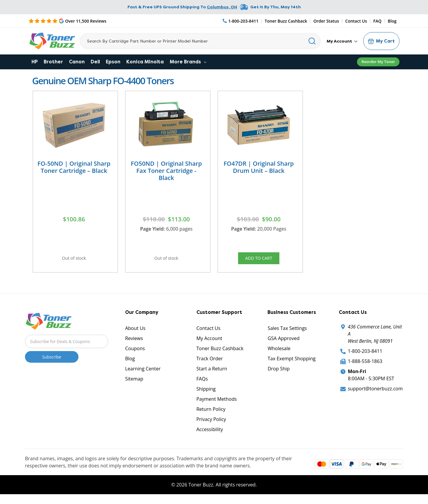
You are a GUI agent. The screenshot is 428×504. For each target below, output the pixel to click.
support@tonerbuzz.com (375, 393)
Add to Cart (259, 260)
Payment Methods (217, 404)
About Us (135, 333)
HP (35, 62)
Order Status (326, 21)
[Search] (200, 41)
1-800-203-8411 (365, 356)
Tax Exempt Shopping (291, 363)
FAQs (202, 384)
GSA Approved (283, 343)
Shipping (206, 394)
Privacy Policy (211, 424)
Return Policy (211, 414)
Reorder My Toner (378, 62)
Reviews (134, 343)
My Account (342, 41)
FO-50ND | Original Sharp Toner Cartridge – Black (74, 167)
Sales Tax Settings (287, 333)
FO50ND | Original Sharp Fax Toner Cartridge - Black (166, 171)
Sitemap (134, 384)
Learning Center (143, 373)
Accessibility (210, 434)
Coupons (135, 353)
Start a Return (212, 373)
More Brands (188, 62)
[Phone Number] (241, 21)
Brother (53, 62)
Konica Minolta (145, 62)
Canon (77, 62)
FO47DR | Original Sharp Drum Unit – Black (259, 167)
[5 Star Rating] (67, 21)
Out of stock (74, 260)
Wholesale (279, 353)
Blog (392, 21)
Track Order (210, 363)
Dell (95, 62)
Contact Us (356, 21)
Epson (113, 62)
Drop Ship (278, 373)
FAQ (377, 21)
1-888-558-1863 (365, 366)
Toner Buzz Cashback (286, 21)
